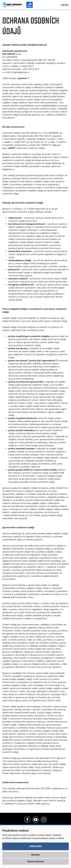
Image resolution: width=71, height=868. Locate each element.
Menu (64, 5)
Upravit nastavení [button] (35, 861)
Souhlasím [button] (35, 846)
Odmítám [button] (36, 855)
